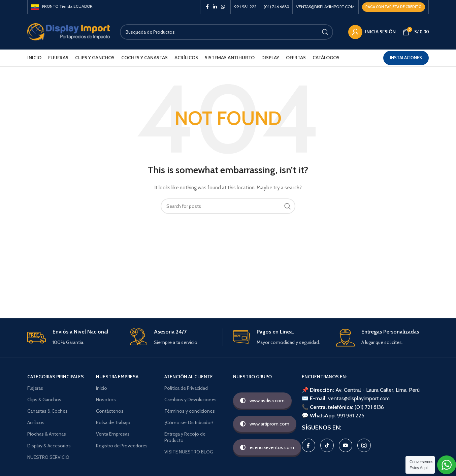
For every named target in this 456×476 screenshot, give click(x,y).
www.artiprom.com (265, 424)
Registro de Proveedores (122, 446)
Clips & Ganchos (44, 400)
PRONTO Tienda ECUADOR (62, 6)
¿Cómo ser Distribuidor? (189, 422)
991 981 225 (351, 416)
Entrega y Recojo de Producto (185, 437)
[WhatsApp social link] (223, 7)
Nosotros (106, 400)
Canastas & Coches (47, 411)
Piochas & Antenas (47, 434)
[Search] (226, 32)
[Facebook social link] (207, 7)
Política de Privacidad (186, 388)
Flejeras (35, 388)
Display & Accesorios (49, 446)
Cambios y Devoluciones (190, 400)
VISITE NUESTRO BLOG (189, 452)
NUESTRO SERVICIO (48, 457)
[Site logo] (69, 31)
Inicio (102, 388)
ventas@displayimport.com (359, 398)
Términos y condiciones (190, 411)
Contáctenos (110, 411)
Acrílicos (36, 422)
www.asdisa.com (262, 401)
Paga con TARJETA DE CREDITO (394, 7)
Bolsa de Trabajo (113, 422)
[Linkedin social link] (215, 7)
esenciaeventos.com (267, 447)
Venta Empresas (113, 434)
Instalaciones (406, 58)
